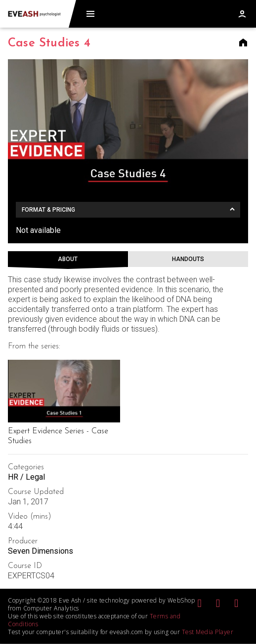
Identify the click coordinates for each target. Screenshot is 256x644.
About (68, 259)
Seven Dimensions (41, 551)
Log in (242, 14)
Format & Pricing (48, 210)
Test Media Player (208, 632)
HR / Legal (26, 477)
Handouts (188, 259)
